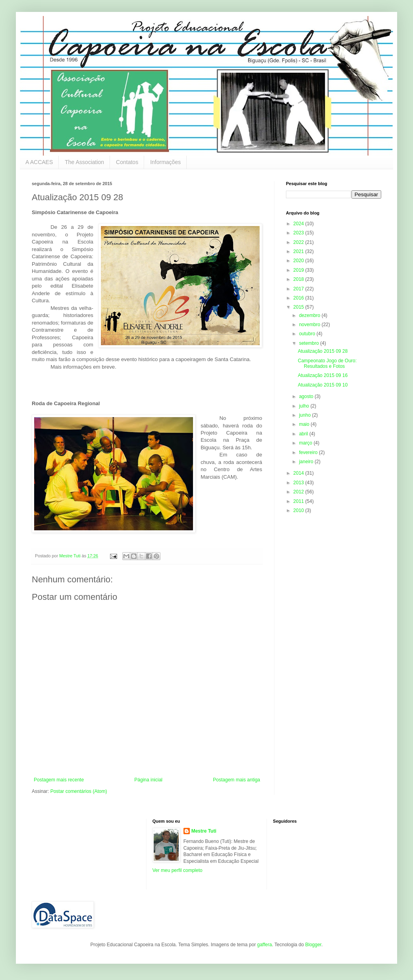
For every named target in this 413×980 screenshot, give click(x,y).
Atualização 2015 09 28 (323, 351)
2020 (299, 261)
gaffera (264, 945)
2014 (299, 473)
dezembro (310, 315)
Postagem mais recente (59, 780)
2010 (299, 510)
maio (305, 424)
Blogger (313, 945)
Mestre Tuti (204, 831)
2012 (299, 492)
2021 (299, 251)
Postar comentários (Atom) (79, 791)
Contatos (127, 162)
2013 (299, 483)
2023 (299, 233)
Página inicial (148, 780)
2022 (299, 242)
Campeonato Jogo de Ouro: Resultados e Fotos (327, 363)
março (306, 443)
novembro (310, 325)
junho (306, 415)
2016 (299, 298)
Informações (165, 162)
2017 (299, 289)
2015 (299, 307)
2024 (299, 224)
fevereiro (309, 452)
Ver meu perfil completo (178, 870)
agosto (307, 396)
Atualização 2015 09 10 (323, 385)
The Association (84, 162)
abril (304, 434)
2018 (299, 279)
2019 (299, 270)
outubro (308, 334)
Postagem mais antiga (236, 780)
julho (305, 406)
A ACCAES (39, 162)
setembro (310, 343)
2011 (299, 501)
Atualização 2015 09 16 (323, 375)
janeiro (307, 462)
